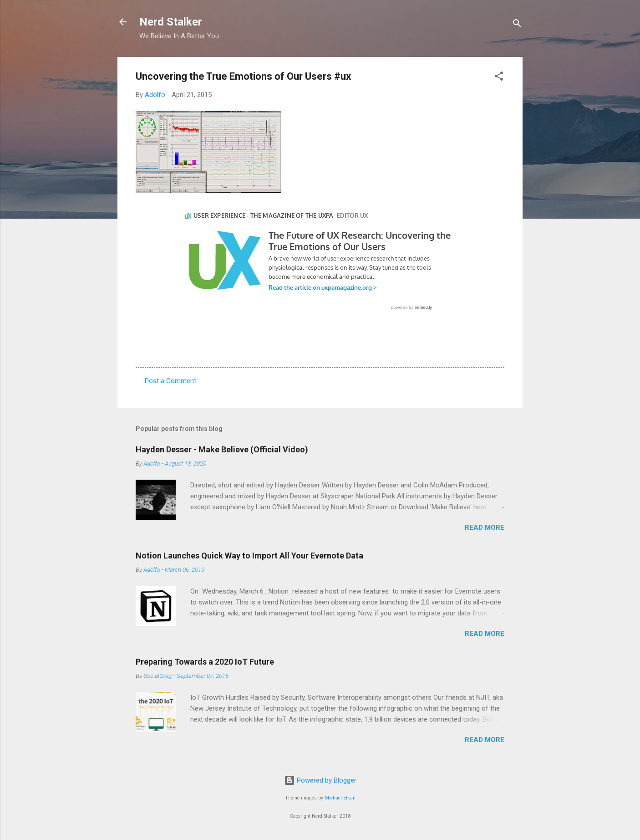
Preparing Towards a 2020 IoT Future (205, 662)
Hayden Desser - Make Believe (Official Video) (222, 449)
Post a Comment (170, 381)
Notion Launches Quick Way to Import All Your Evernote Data (249, 556)
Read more (485, 528)
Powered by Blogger (320, 780)
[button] (499, 78)
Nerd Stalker (171, 22)
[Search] (517, 25)
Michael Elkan (340, 798)
